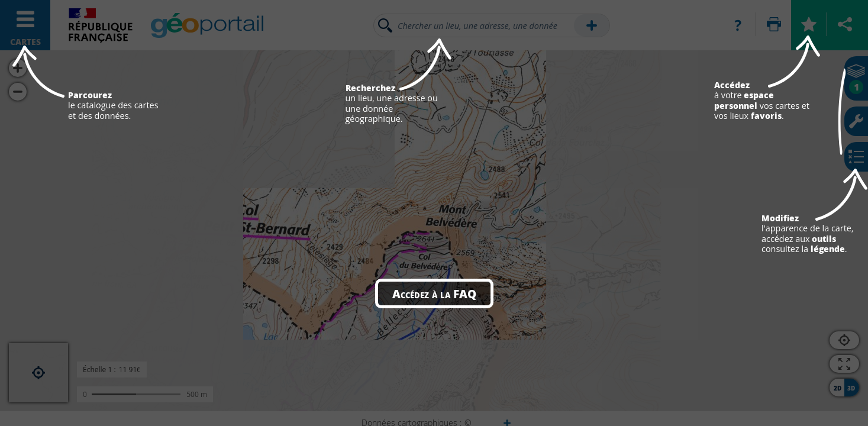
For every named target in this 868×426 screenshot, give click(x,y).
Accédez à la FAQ (434, 293)
